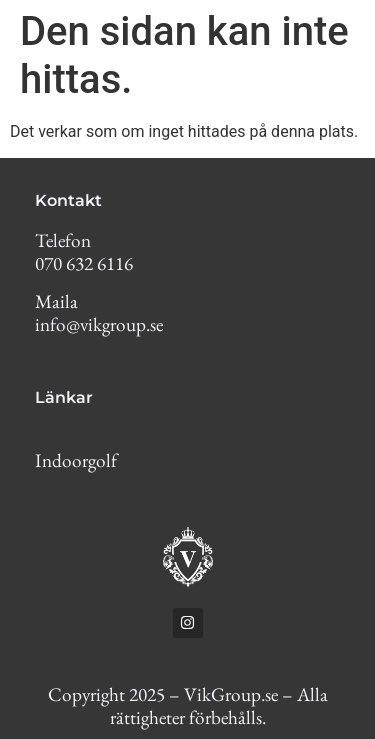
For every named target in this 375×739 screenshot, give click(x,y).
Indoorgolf (76, 460)
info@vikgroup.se (99, 324)
